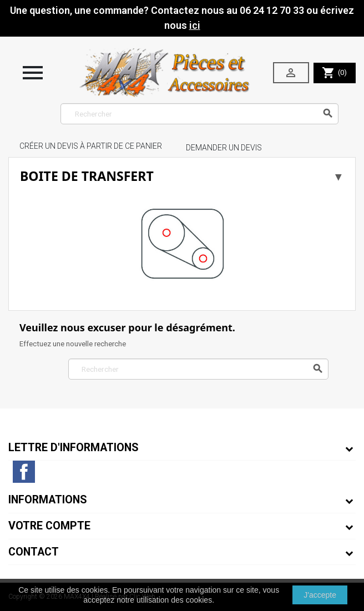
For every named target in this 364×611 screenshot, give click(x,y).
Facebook (24, 472)
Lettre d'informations (74, 448)
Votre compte (49, 526)
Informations (48, 500)
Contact (34, 552)
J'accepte (320, 595)
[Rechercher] (199, 114)
